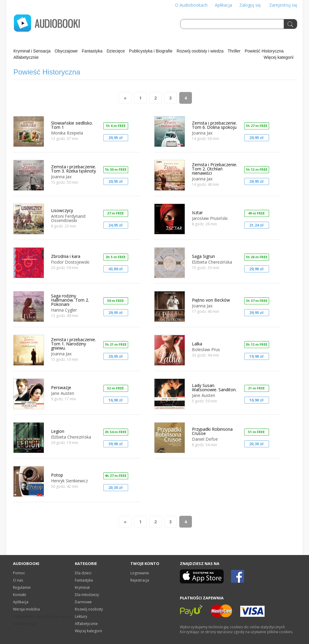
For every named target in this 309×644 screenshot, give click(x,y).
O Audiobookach (191, 5)
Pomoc (19, 573)
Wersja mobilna (26, 609)
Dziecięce (116, 51)
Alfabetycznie (26, 57)
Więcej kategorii (279, 57)
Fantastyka (92, 51)
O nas (18, 580)
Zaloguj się (250, 5)
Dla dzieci (83, 573)
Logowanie (140, 573)
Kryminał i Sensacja (32, 51)
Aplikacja (223, 5)
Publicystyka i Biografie (151, 51)
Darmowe (83, 602)
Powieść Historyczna (264, 51)
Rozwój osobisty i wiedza (200, 51)
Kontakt (19, 595)
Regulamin (22, 587)
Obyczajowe (66, 51)
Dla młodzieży (87, 595)
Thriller (234, 51)
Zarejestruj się (283, 5)
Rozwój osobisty (89, 609)
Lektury (81, 616)
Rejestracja (140, 580)
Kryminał (82, 587)
